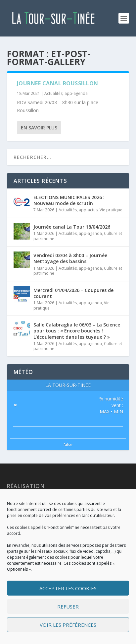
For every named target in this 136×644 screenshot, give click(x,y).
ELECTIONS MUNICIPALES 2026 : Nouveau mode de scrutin (69, 200)
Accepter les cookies (68, 588)
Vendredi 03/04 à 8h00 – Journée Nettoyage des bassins (70, 258)
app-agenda (76, 93)
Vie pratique (111, 210)
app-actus (88, 210)
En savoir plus (39, 128)
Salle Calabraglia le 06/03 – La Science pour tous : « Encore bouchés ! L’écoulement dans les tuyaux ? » (77, 331)
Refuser (68, 607)
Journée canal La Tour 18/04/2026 (72, 227)
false (68, 444)
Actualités (53, 93)
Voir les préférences (68, 625)
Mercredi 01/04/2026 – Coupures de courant (73, 293)
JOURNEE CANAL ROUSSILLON (58, 83)
